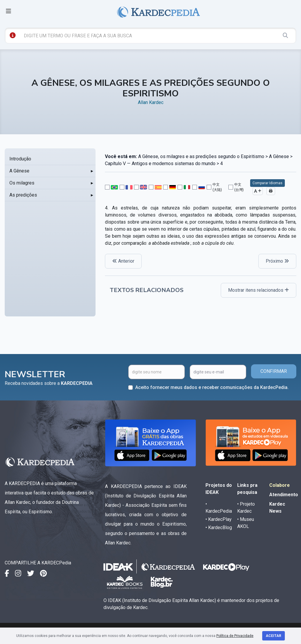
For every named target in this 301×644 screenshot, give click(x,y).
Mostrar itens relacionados (259, 290)
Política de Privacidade (235, 636)
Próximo (277, 261)
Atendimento (284, 495)
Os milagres (22, 183)
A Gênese (19, 171)
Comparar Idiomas (267, 183)
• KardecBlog (219, 528)
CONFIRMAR (274, 371)
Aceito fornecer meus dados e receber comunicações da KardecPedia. (212, 387)
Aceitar (274, 636)
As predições (23, 195)
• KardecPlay (219, 519)
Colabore (280, 485)
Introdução (20, 159)
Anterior (123, 261)
